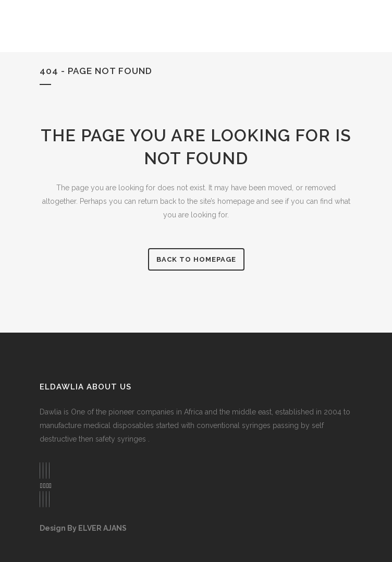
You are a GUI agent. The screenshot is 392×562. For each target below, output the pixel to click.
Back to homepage (196, 259)
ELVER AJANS (102, 528)
